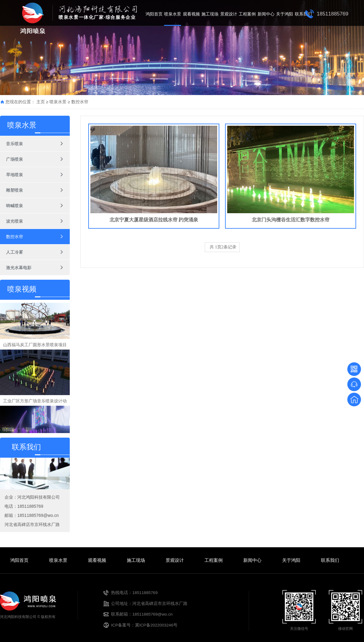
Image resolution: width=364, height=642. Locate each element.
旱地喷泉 (15, 175)
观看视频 (191, 14)
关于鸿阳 (285, 14)
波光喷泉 (15, 221)
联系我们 (303, 14)
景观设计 (229, 14)
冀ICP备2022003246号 (156, 625)
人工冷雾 (15, 252)
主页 (41, 102)
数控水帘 (80, 102)
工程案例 (247, 14)
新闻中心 (266, 14)
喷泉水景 (173, 14)
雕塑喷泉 (15, 190)
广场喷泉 (15, 159)
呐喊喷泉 (15, 206)
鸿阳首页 (154, 14)
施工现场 (210, 14)
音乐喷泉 (15, 144)
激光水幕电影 (19, 268)
